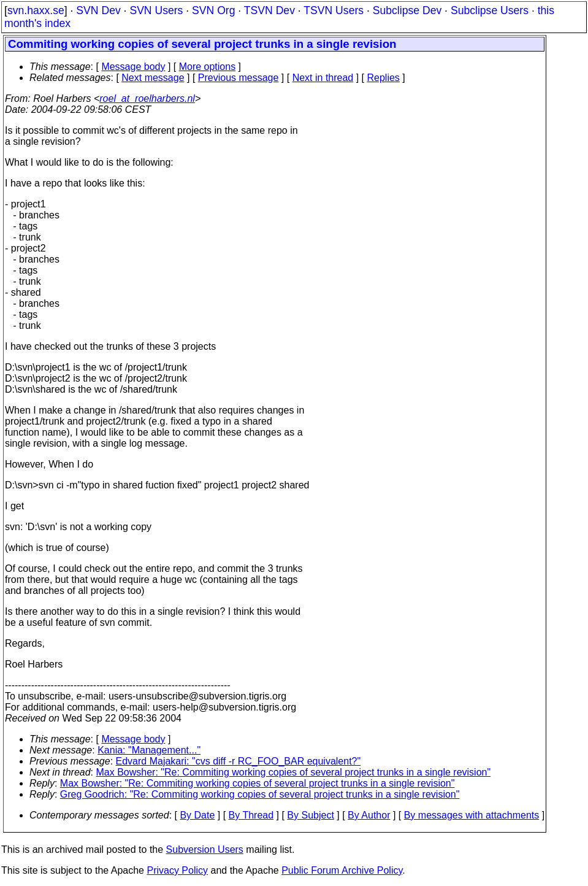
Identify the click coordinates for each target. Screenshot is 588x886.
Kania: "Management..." (149, 750)
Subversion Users (205, 849)
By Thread (251, 815)
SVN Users (156, 10)
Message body (133, 67)
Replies (384, 78)
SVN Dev (98, 10)
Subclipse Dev (407, 10)
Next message (153, 78)
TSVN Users (334, 10)
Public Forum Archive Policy (342, 870)
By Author (369, 815)
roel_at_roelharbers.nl (147, 98)
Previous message (239, 78)
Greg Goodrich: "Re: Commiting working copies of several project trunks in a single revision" (260, 794)
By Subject (310, 815)
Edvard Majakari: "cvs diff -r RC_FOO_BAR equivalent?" (239, 761)
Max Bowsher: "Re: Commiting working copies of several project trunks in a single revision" (294, 772)
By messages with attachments (472, 815)
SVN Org (213, 10)
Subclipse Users (490, 10)
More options (208, 67)
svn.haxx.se (36, 10)
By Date (197, 815)
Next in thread (323, 78)
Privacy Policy (177, 870)
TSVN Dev (269, 10)
